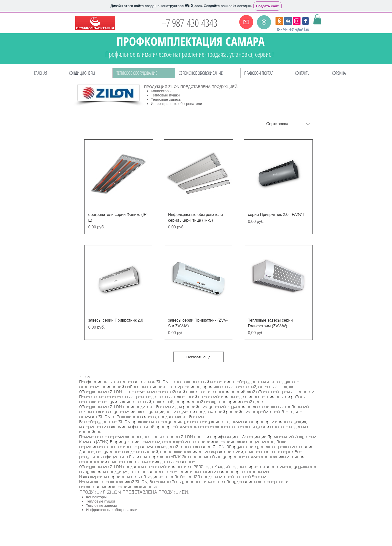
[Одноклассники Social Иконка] (279, 21)
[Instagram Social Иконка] (297, 21)
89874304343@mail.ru (293, 29)
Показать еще (199, 357)
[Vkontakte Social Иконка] (288, 21)
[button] (317, 19)
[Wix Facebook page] (305, 21)
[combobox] (288, 124)
